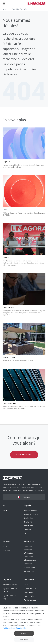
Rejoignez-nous (30, 600)
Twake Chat (29, 518)
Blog (26, 585)
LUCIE (5, 510)
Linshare (27, 530)
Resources (28, 564)
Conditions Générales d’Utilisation (29, 550)
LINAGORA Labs (30, 588)
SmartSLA (6, 550)
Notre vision (29, 592)
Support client (30, 568)
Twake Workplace (31, 514)
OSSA (5, 547)
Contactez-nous (24, 455)
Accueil (6, 9)
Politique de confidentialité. (14, 631)
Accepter (24, 637)
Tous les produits (31, 510)
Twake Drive (29, 522)
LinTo (26, 533)
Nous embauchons (10, 585)
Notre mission (30, 596)
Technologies (29, 571)
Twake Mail (28, 526)
